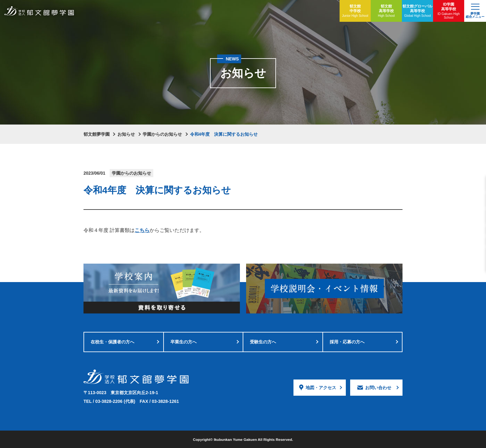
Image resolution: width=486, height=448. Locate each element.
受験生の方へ (263, 342)
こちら (142, 230)
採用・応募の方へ (347, 342)
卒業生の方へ (183, 342)
